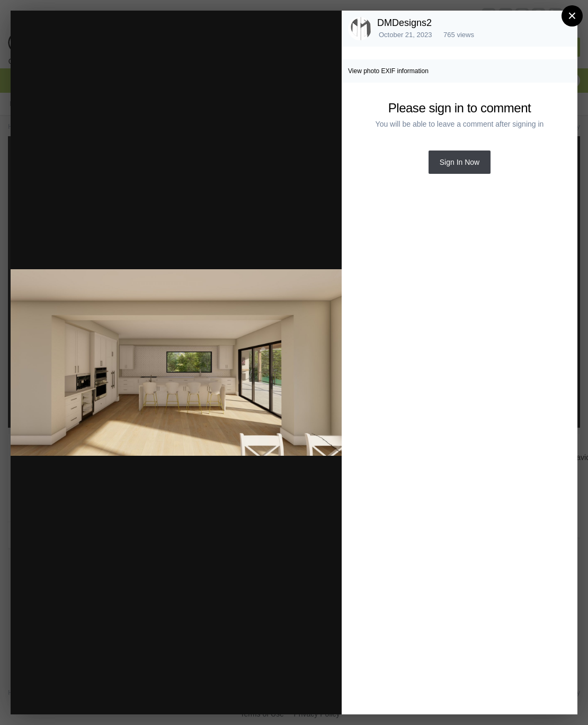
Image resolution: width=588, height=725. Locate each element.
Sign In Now (460, 162)
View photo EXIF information (388, 71)
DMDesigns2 (404, 23)
